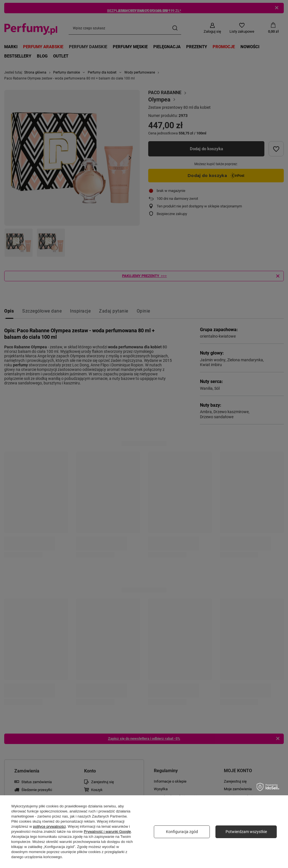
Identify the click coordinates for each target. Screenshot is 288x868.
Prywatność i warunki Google (107, 832)
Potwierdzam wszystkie (246, 832)
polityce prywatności (49, 826)
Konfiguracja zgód (182, 832)
